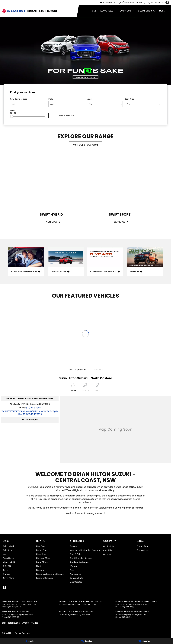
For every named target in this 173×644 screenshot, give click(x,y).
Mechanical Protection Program (85, 550)
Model (89, 99)
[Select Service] (85, 388)
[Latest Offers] (66, 262)
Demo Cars (42, 550)
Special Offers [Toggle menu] (147, 11)
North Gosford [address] (78, 370)
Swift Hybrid (8, 546)
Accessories (75, 574)
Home (93, 11)
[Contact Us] (107, 3)
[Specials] (144, 641)
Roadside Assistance (79, 562)
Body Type (130, 99)
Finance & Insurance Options (50, 574)
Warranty (74, 566)
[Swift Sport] (120, 193)
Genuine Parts (76, 578)
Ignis (5, 554)
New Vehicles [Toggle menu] (108, 11)
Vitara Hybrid (9, 562)
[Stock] (29, 641)
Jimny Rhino (8, 578)
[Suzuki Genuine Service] (105, 262)
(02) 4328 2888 (33, 408)
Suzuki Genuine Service (81, 558)
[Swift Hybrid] (51, 193)
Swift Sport (8, 550)
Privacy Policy (143, 546)
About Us (107, 550)
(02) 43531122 (14, 617)
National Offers (43, 558)
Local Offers (42, 562)
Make (51, 99)
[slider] (12, 116)
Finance (40, 570)
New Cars (41, 546)
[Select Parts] (97, 388)
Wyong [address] (98, 370)
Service (73, 546)
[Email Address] (30, 413)
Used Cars (41, 554)
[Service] (86, 641)
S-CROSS (7, 566)
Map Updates (76, 582)
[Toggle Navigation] (164, 11)
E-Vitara (6, 574)
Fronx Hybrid (9, 558)
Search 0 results (66, 115)
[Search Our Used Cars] (26, 262)
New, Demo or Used (19, 99)
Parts (72, 570)
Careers (107, 554)
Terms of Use (143, 550)
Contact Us (109, 546)
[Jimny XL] (145, 262)
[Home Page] (13, 11)
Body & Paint (76, 554)
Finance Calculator (45, 578)
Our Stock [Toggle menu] (127, 11)
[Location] (73, 388)
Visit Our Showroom (85, 145)
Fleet (38, 566)
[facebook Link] (167, 3)
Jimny (6, 570)
